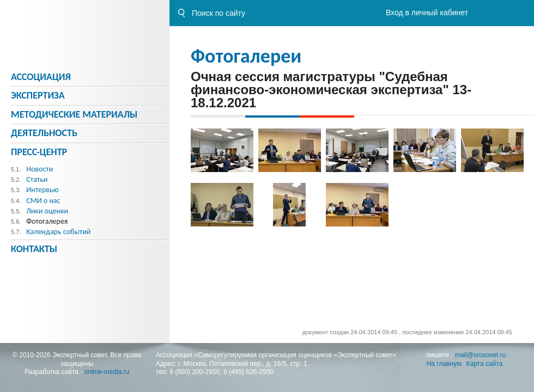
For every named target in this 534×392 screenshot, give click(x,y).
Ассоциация (41, 77)
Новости (40, 169)
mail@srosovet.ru (481, 355)
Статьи (37, 179)
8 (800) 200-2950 (195, 372)
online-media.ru (107, 372)
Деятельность (44, 133)
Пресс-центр (39, 152)
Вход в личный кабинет (427, 13)
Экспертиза (38, 95)
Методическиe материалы (74, 114)
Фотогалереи (246, 56)
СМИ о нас (43, 201)
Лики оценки (47, 211)
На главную (444, 364)
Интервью (42, 190)
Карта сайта (485, 364)
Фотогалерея (47, 221)
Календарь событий (58, 232)
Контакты (34, 249)
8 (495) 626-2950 (248, 372)
